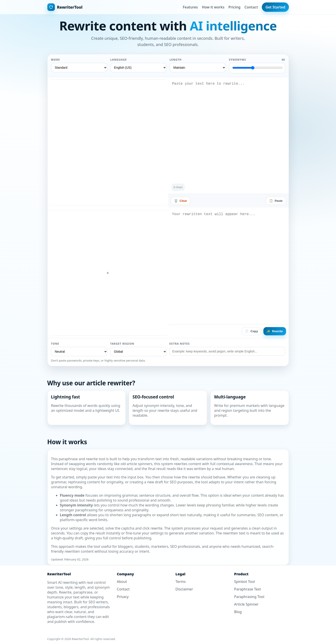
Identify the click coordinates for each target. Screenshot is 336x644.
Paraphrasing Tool (249, 597)
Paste (276, 201)
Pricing (235, 7)
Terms (181, 582)
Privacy (123, 597)
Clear (181, 201)
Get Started (275, 7)
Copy (251, 331)
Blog (238, 612)
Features (190, 7)
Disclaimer (184, 589)
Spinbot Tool (244, 582)
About (122, 582)
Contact (251, 7)
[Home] (65, 7)
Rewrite (275, 331)
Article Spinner (246, 604)
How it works (213, 7)
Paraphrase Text (247, 589)
